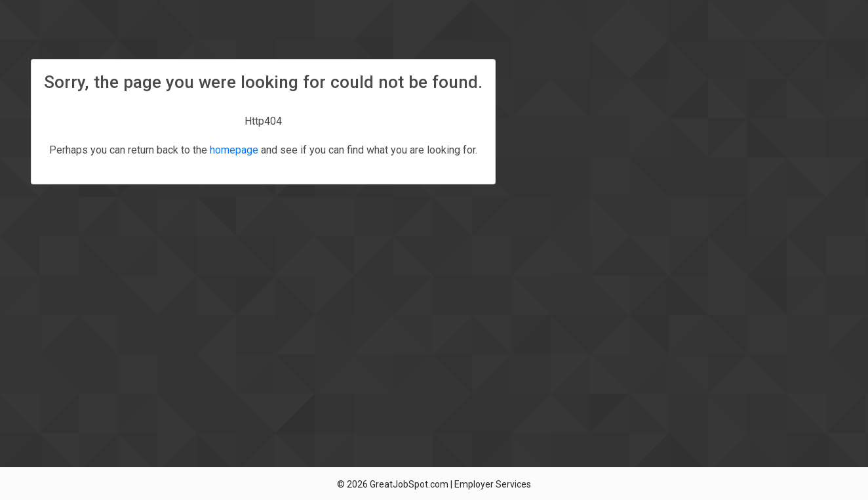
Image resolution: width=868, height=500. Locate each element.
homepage (234, 150)
